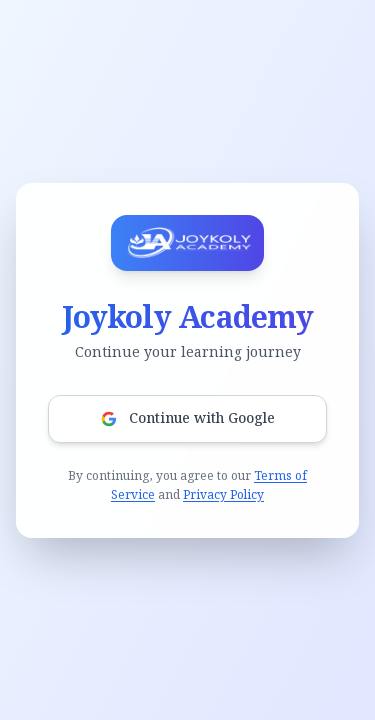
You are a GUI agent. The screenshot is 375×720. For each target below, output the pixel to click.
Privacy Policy (223, 495)
